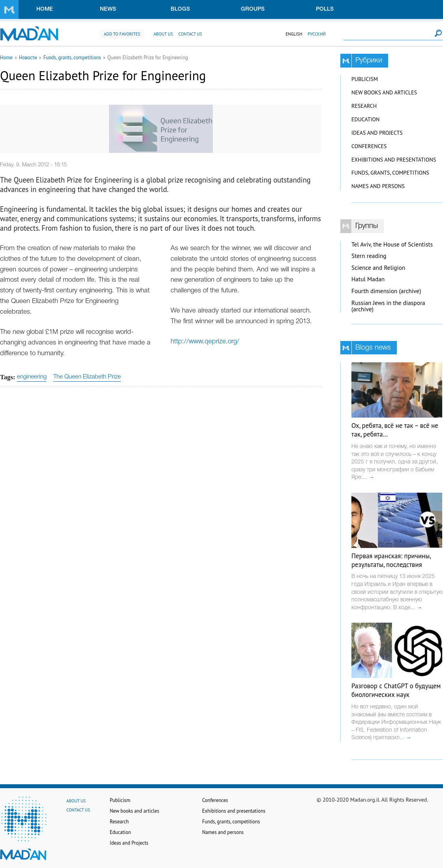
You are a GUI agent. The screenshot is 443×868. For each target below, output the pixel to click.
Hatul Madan (368, 279)
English (294, 34)
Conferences (369, 146)
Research (364, 106)
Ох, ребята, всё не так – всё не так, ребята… (395, 430)
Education (365, 119)
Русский (317, 34)
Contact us (190, 34)
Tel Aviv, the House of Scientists (392, 244)
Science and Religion (378, 268)
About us (163, 34)
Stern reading (369, 256)
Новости (28, 57)
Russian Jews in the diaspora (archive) (388, 306)
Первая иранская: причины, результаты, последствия (391, 560)
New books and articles (384, 92)
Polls (325, 9)
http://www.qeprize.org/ (205, 342)
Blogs (180, 9)
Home (45, 9)
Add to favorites (122, 34)
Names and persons (378, 186)
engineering (32, 377)
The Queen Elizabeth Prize (87, 377)
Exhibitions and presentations (394, 160)
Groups (253, 9)
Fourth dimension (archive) (386, 291)
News (108, 9)
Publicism (365, 79)
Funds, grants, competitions (72, 57)
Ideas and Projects (377, 133)
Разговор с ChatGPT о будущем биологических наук (396, 690)
